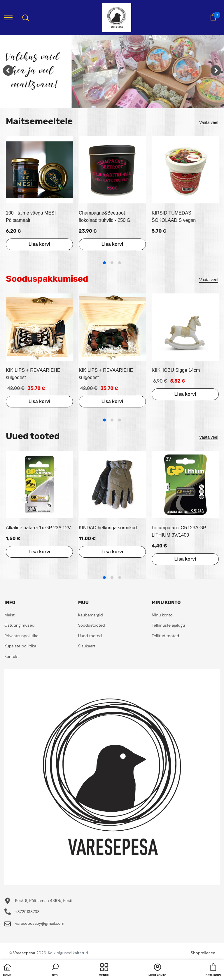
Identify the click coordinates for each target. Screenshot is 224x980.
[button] (55, 971)
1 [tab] (104, 263)
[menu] (8, 17)
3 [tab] (120, 263)
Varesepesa (24, 953)
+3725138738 (27, 912)
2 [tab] (112, 263)
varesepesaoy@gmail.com (40, 923)
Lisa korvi (40, 244)
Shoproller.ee (203, 953)
